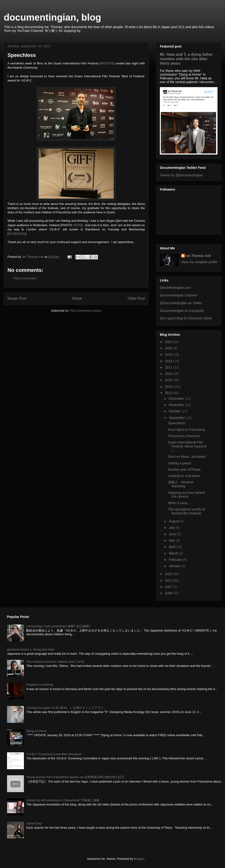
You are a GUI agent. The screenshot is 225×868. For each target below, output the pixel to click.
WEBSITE (107, 63)
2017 (169, 367)
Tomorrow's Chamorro (184, 436)
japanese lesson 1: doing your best (31, 649)
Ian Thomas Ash (199, 256)
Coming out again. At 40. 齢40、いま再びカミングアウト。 (66, 708)
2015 (169, 380)
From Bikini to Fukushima (187, 430)
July (172, 528)
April (172, 547)
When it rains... (179, 503)
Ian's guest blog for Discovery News (186, 318)
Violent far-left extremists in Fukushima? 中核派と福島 (63, 800)
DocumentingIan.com (175, 288)
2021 (169, 342)
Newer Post (17, 298)
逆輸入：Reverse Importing (181, 484)
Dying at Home (36, 731)
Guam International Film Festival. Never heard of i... (187, 446)
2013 (169, 393)
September (177, 418)
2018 (169, 361)
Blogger (139, 859)
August (174, 521)
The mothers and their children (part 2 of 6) (55, 662)
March (174, 553)
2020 (169, 348)
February (176, 560)
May (172, 540)
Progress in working (40, 685)
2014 (169, 387)
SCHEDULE (17, 234)
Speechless (176, 423)
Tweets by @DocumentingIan (181, 175)
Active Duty (34, 823)
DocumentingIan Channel (178, 295)
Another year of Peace (184, 469)
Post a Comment (25, 278)
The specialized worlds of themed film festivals (186, 511)
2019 (169, 355)
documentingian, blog (52, 17)
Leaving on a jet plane (184, 476)
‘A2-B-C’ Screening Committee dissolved (54, 754)
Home (77, 298)
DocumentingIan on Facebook (182, 311)
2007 (169, 587)
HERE (77, 225)
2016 (169, 374)
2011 (169, 580)
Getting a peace (180, 463)
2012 (169, 574)
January (175, 566)
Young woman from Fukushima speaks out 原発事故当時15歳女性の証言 (75, 777)
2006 (169, 593)
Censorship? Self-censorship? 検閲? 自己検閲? (58, 626)
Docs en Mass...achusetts (187, 457)
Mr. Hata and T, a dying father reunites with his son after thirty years (186, 59)
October (175, 411)
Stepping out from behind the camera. (186, 495)
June (173, 534)
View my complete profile (199, 262)
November (177, 405)
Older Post (136, 298)
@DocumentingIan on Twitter (181, 303)
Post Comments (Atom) (85, 311)
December (177, 399)
